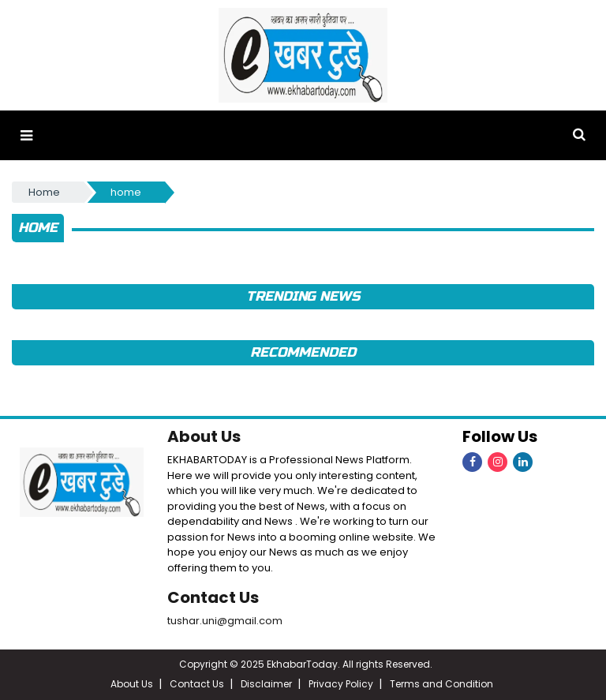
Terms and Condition (441, 684)
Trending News (303, 296)
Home (44, 192)
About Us (204, 436)
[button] (26, 135)
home (126, 192)
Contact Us (213, 597)
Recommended (303, 352)
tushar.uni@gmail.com (225, 621)
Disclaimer (266, 684)
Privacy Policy (341, 684)
